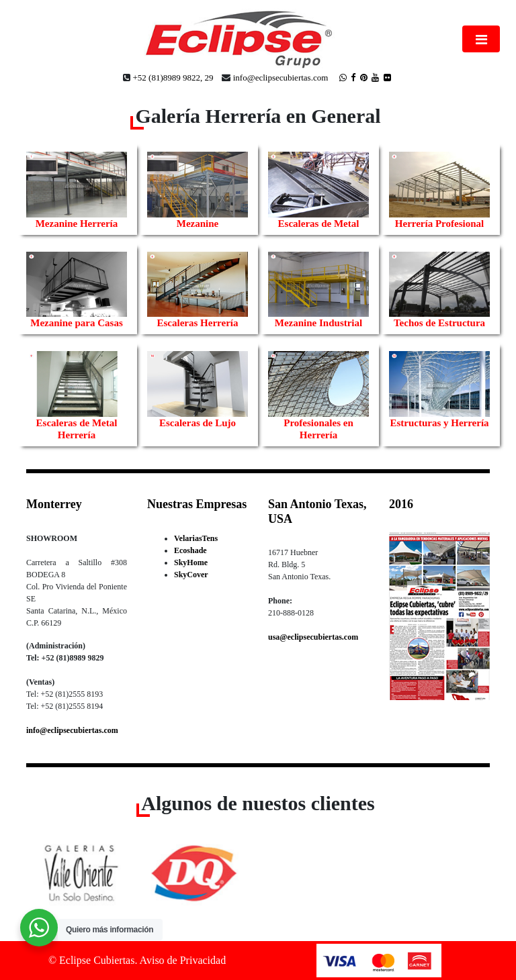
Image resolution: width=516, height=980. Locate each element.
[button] (61, 869)
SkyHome (191, 562)
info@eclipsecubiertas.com (281, 78)
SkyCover (191, 575)
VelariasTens (196, 538)
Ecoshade (190, 550)
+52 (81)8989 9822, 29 (173, 78)
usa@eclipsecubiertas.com (313, 637)
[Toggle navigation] (481, 39)
